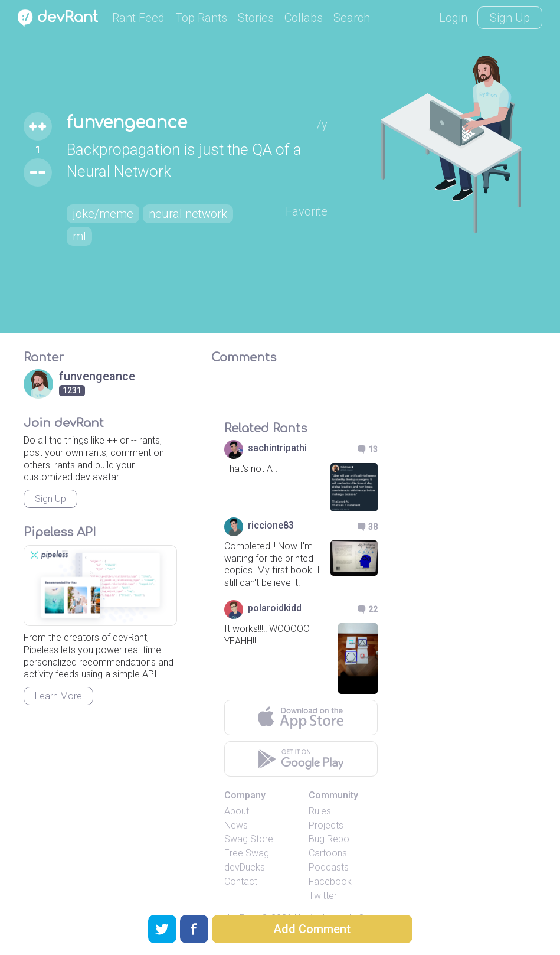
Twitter (323, 896)
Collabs (304, 18)
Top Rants (201, 18)
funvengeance (127, 123)
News (236, 825)
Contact (241, 881)
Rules (320, 811)
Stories (256, 18)
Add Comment (312, 929)
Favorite (307, 211)
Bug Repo (329, 839)
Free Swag (247, 853)
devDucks (245, 867)
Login (453, 18)
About (237, 811)
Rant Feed (138, 18)
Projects (326, 825)
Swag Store (249, 839)
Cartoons (328, 853)
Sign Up (510, 18)
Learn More (58, 696)
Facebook (330, 881)
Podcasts (329, 867)
